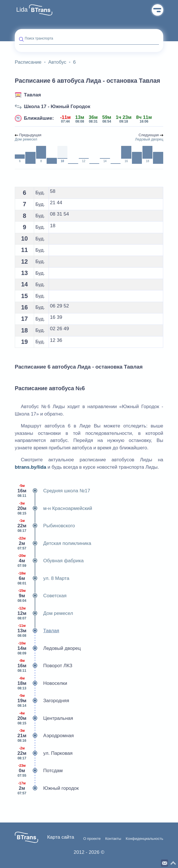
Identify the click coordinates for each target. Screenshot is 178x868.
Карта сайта (61, 837)
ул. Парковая (44, 753)
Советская (41, 596)
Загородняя (42, 701)
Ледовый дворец (48, 648)
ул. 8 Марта (42, 578)
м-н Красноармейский (53, 509)
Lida (22, 10)
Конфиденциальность (144, 839)
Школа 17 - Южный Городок (57, 107)
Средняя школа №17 (52, 491)
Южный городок (47, 788)
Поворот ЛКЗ (44, 666)
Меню (158, 10)
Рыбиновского (45, 526)
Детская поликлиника (53, 543)
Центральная (44, 718)
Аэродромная (44, 736)
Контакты (113, 839)
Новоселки (41, 683)
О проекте (92, 839)
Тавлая (32, 95)
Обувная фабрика (49, 561)
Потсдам (39, 771)
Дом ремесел (44, 613)
